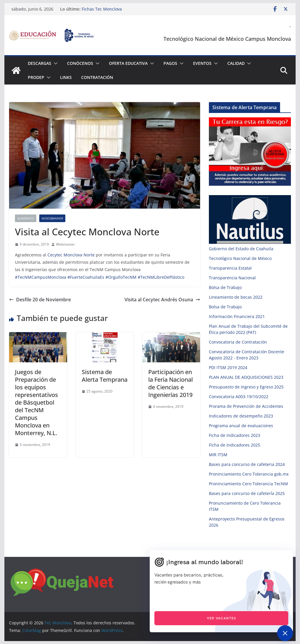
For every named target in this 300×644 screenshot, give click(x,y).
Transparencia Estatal (230, 268)
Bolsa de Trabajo (225, 287)
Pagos (170, 63)
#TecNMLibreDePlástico (161, 277)
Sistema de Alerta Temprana (105, 376)
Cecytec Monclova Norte (71, 255)
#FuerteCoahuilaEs (86, 277)
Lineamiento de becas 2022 (236, 297)
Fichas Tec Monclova (102, 9)
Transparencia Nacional (232, 278)
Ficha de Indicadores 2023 (235, 435)
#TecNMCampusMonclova (41, 277)
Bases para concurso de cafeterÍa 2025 (247, 493)
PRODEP (36, 77)
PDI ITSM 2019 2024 (228, 367)
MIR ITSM (218, 455)
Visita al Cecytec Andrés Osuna (162, 300)
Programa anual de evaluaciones (241, 426)
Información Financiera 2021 (237, 316)
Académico (26, 218)
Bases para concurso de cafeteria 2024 (247, 464)
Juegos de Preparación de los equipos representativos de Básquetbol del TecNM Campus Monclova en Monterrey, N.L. (36, 402)
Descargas (40, 63)
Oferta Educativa (128, 63)
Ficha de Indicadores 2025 (235, 445)
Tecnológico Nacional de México (240, 258)
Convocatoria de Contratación (238, 342)
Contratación (97, 77)
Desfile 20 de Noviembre (40, 300)
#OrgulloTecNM (121, 277)
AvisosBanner (52, 218)
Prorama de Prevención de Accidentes (246, 406)
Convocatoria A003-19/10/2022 (239, 397)
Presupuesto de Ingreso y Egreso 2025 (246, 387)
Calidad (236, 63)
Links (66, 77)
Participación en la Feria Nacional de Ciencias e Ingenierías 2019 (171, 383)
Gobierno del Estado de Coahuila (241, 249)
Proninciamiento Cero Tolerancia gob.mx (249, 474)
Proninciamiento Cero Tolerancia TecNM (248, 484)
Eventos (202, 63)
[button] (54, 63)
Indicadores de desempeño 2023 (241, 416)
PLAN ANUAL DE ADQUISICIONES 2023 (246, 377)
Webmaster (65, 244)
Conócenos (80, 63)
